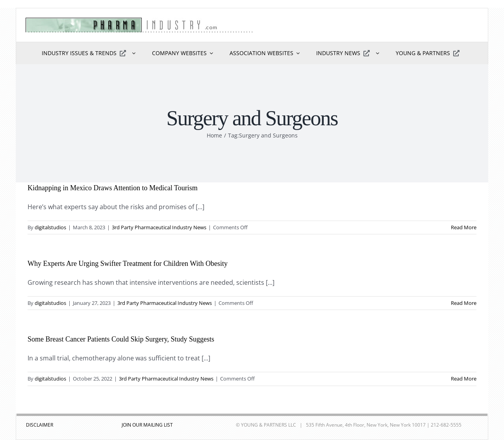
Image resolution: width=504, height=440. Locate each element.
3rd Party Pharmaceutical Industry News (159, 227)
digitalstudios (50, 227)
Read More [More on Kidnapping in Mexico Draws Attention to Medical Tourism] (464, 227)
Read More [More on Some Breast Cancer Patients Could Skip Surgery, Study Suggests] (464, 379)
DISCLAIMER (40, 425)
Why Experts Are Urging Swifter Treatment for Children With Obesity (128, 264)
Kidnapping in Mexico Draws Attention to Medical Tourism (113, 188)
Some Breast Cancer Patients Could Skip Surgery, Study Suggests (121, 339)
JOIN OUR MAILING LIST (147, 425)
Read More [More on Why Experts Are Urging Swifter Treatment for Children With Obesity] (464, 303)
